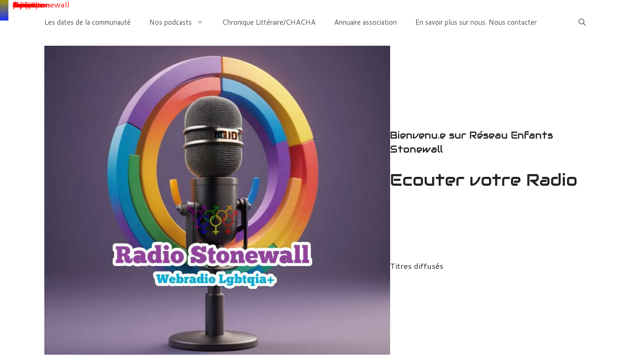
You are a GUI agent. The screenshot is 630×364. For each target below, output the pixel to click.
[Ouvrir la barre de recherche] (582, 22)
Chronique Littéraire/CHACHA (269, 22)
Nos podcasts (181, 22)
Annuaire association (365, 22)
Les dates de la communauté (87, 22)
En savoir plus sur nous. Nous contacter (476, 22)
